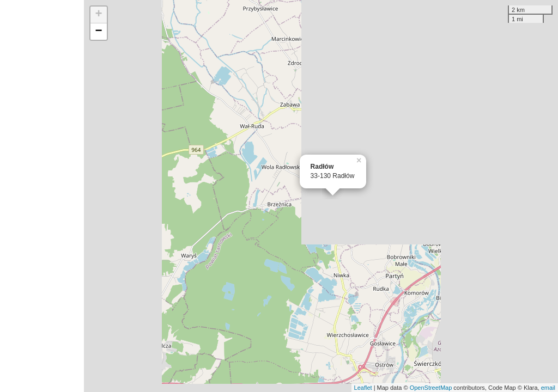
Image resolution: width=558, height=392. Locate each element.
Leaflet (363, 388)
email (548, 388)
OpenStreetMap (431, 388)
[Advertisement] (42, 196)
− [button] (99, 32)
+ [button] (99, 15)
